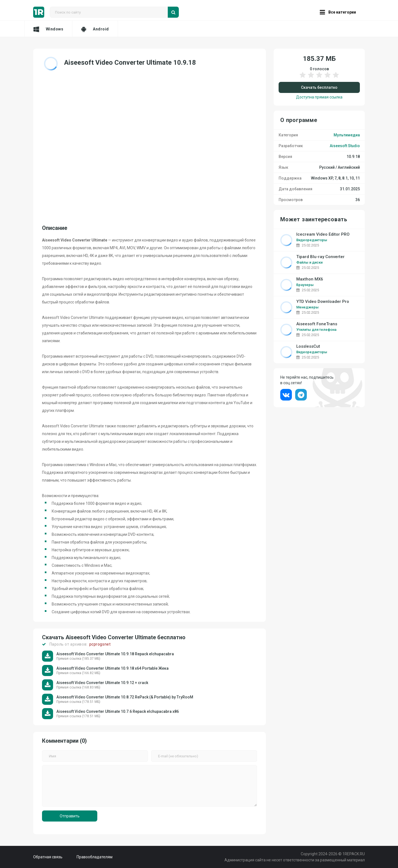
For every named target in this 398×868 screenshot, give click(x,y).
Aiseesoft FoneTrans (317, 324)
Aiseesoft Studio (345, 146)
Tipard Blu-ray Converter (320, 257)
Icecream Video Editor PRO (323, 234)
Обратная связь (48, 857)
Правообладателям (95, 857)
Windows (48, 29)
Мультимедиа (347, 135)
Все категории (338, 12)
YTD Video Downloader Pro (323, 302)
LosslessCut (308, 346)
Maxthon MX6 (310, 279)
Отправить (70, 816)
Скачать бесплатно (319, 87)
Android (95, 29)
